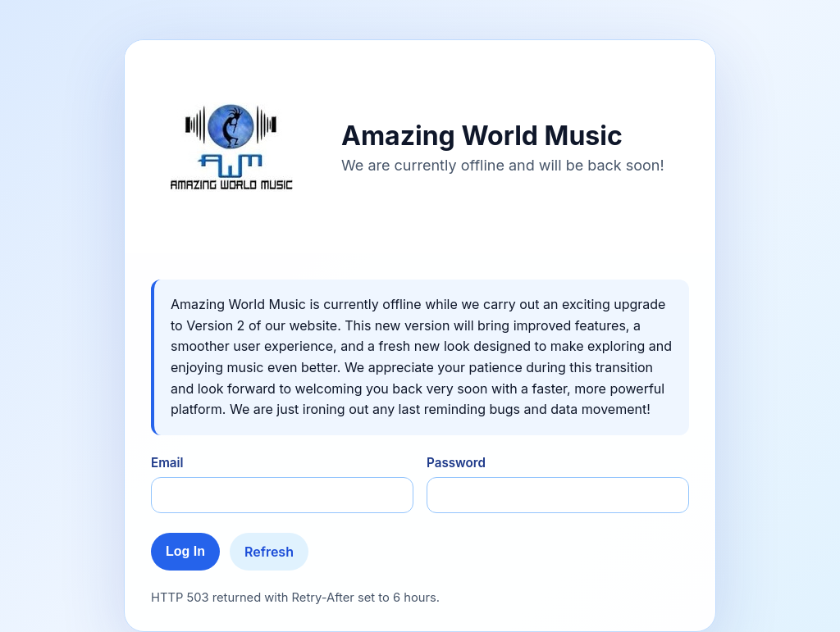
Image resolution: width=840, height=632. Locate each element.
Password (456, 463)
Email (167, 463)
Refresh (269, 552)
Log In (185, 551)
